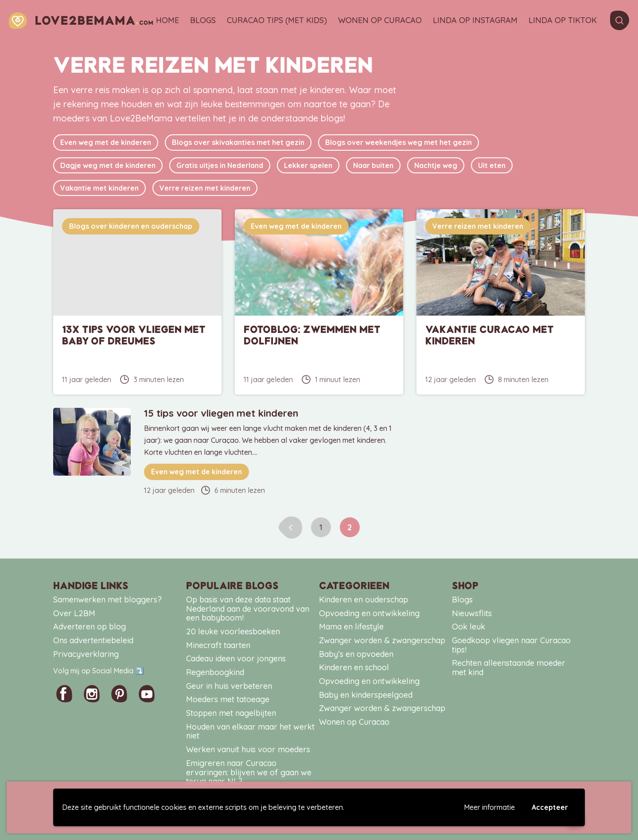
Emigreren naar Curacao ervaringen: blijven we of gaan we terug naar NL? (249, 772)
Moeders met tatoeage (228, 699)
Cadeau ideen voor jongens (236, 658)
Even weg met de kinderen (106, 142)
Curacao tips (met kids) (277, 21)
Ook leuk (469, 627)
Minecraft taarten (218, 645)
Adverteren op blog (89, 627)
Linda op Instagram (475, 21)
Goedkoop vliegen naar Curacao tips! (511, 645)
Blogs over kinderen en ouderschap (131, 226)
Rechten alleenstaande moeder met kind (509, 668)
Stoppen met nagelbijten (231, 713)
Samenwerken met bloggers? (107, 600)
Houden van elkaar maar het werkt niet (250, 731)
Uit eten (492, 165)
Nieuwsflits (472, 613)
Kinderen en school (354, 667)
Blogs (203, 21)
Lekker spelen (308, 165)
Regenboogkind (215, 672)
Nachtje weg (436, 165)
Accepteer (550, 807)
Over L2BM (74, 613)
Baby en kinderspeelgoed (366, 695)
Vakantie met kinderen (99, 188)
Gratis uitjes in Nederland (220, 165)
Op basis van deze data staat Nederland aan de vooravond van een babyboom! (248, 609)
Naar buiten (373, 165)
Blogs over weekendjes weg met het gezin (399, 142)
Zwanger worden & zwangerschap (382, 640)
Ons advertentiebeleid (93, 640)
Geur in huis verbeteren (229, 686)
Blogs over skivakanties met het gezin (238, 142)
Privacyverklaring (86, 654)
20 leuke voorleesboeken (233, 631)
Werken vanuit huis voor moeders (248, 749)
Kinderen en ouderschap (364, 600)
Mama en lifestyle (351, 627)
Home (167, 21)
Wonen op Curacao (380, 21)
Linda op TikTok (563, 21)
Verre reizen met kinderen (205, 188)
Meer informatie (489, 807)
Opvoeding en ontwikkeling (369, 613)
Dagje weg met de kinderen (108, 165)
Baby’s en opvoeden (356, 654)
